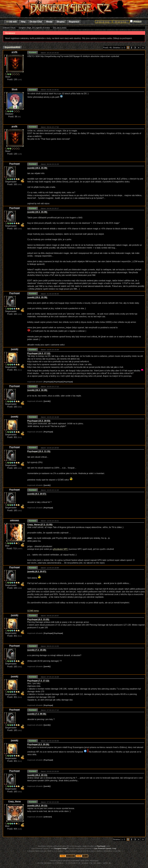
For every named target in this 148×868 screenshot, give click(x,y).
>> (143, 48)
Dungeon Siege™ (61, 848)
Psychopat (14, 164)
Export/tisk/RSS (13, 47)
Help (23, 22)
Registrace (74, 22)
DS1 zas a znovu (60, 28)
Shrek (15, 89)
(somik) (14, 349)
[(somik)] (47, 401)
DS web (12, 22)
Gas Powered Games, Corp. (105, 848)
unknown (15, 520)
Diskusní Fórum (9, 28)
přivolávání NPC (61, 549)
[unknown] (48, 817)
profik (15, 52)
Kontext (33, 52)
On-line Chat (36, 22)
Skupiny (61, 22)
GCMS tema (33, 611)
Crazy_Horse (15, 801)
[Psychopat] (48, 382)
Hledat (49, 22)
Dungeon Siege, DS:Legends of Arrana (34, 28)
